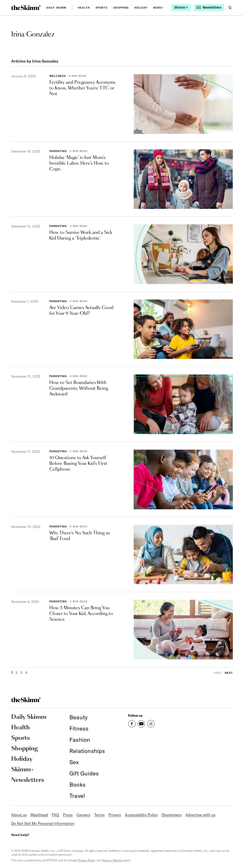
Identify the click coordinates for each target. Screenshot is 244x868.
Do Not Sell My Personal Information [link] (43, 823)
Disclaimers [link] (172, 815)
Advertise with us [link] (200, 815)
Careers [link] (83, 815)
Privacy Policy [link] (87, 860)
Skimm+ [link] (23, 770)
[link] (26, 8)
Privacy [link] (115, 815)
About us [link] (19, 815)
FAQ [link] (55, 815)
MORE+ (159, 8)
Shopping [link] (121, 8)
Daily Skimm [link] (56, 8)
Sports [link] (102, 8)
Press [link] (68, 815)
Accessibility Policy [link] (141, 815)
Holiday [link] (141, 8)
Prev (218, 673)
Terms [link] (99, 815)
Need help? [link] (20, 835)
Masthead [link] (39, 815)
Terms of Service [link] (112, 860)
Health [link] (84, 8)
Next (229, 673)
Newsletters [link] (28, 780)
